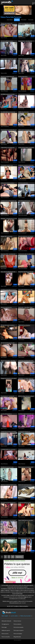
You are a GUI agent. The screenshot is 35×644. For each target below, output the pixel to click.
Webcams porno (6, 630)
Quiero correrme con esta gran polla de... (8, 520)
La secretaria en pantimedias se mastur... (9, 130)
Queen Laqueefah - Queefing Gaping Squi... (8, 361)
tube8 (33, 357)
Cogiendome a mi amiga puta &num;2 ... (8, 148)
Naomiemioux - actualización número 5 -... (25, 41)
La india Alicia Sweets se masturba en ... (24, 432)
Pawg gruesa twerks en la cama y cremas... (9, 379)
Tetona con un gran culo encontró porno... (7, 24)
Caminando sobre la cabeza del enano (26, 254)
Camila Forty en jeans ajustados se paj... (8, 432)
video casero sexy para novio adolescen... (25, 130)
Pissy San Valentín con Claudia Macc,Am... (26, 236)
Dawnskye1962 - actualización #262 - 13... (8, 254)
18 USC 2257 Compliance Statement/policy (17, 606)
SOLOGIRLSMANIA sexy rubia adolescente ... (25, 290)
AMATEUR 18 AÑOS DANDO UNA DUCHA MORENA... (8, 485)
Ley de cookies (14, 616)
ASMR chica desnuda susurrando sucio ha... (24, 112)
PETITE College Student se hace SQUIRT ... (26, 396)
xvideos (32, 38)
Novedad (24, 20)
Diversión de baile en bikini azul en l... (26, 538)
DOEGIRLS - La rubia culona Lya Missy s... (26, 379)
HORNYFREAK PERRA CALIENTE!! (26, 148)
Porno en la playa (18, 634)
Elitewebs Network (6, 621)
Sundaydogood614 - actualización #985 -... (23, 77)
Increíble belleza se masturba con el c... (8, 112)
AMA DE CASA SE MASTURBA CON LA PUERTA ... (25, 59)
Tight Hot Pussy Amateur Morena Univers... (24, 325)
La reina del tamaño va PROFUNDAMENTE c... (6, 414)
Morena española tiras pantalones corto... (6, 308)
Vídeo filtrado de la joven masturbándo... (24, 201)
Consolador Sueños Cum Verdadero (7, 165)
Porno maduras (17, 624)
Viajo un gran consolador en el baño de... (26, 467)
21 (13, 557)
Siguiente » (19, 557)
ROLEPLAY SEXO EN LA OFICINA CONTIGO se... (26, 272)
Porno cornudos (6, 637)
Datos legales (5, 616)
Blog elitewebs (17, 637)
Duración (31, 20)
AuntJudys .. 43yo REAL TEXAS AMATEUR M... (25, 308)
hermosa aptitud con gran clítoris (7, 41)
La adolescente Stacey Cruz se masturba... (8, 290)
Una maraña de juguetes (24, 94)
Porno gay (4, 627)
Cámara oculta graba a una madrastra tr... (25, 24)
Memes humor (17, 621)
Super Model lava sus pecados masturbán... (26, 520)
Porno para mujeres (19, 630)
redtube (32, 393)
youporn (15, 446)
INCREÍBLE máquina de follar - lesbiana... (8, 94)
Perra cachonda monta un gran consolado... (26, 219)
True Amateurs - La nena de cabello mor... (8, 396)
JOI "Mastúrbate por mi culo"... (8, 343)
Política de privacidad (25, 616)
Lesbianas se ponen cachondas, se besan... (26, 165)
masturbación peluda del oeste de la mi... (26, 361)
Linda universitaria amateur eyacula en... (8, 183)
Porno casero (5, 634)
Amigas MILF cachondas (7, 236)
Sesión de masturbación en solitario (25, 485)
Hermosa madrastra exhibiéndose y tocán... (24, 183)
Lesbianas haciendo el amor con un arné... (9, 201)
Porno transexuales (19, 627)
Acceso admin (18, 640)
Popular (17, 20)
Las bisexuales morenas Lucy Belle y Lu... (8, 538)
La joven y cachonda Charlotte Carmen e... (26, 343)
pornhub (15, 38)
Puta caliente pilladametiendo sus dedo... (8, 272)
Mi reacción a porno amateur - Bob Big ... (8, 325)
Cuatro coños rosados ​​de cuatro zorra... (9, 59)
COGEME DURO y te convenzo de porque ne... (8, 450)
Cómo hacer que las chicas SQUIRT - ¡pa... (25, 450)
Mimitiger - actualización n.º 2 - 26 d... (9, 219)
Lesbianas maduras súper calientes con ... (25, 503)
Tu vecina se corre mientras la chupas (8, 503)
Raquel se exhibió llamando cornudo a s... (7, 77)
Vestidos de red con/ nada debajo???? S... (7, 467)
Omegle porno (5, 624)
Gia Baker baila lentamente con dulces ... (26, 414)
